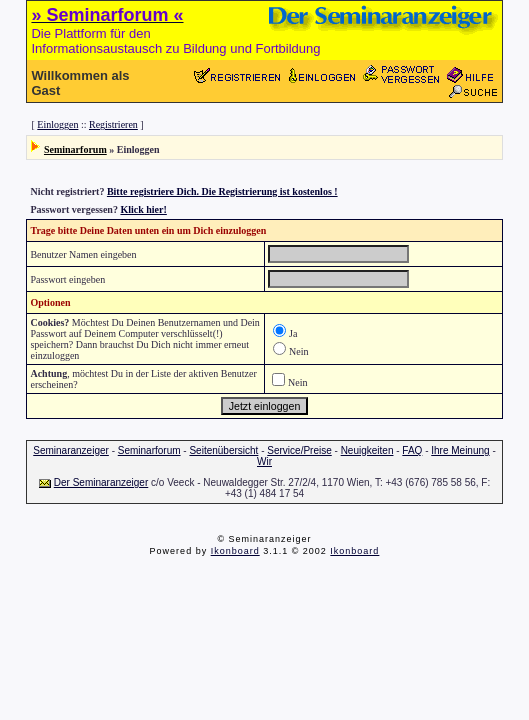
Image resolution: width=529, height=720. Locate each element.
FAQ (412, 450)
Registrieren (113, 124)
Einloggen (57, 124)
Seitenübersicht (223, 450)
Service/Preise (299, 450)
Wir (264, 461)
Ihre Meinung (460, 450)
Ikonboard (235, 551)
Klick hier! (143, 209)
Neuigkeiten (367, 450)
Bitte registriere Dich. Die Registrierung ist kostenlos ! (222, 191)
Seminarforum (75, 149)
